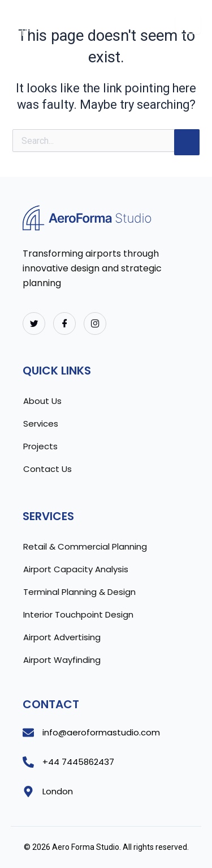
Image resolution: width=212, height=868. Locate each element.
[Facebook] (64, 324)
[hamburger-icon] (188, 25)
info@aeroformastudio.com (101, 732)
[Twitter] (34, 324)
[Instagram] (95, 324)
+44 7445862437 (78, 762)
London (58, 791)
